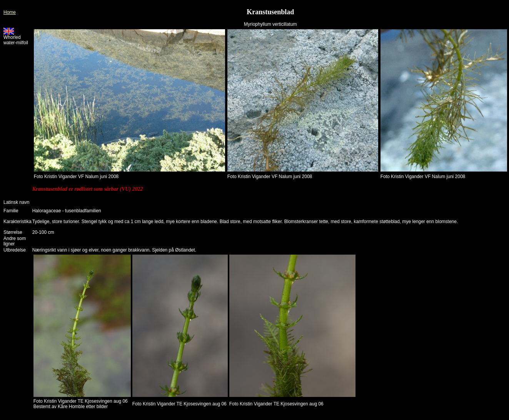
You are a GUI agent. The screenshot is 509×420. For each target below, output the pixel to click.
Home (10, 12)
